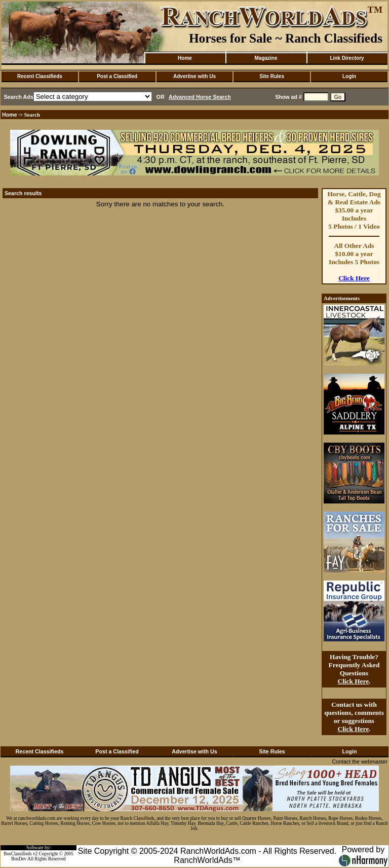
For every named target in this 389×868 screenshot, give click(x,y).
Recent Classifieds (40, 76)
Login (349, 76)
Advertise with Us (194, 76)
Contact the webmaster (360, 762)
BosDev (19, 859)
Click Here (354, 278)
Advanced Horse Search (200, 97)
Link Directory (347, 58)
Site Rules (272, 76)
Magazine (266, 58)
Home (185, 58)
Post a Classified (117, 76)
